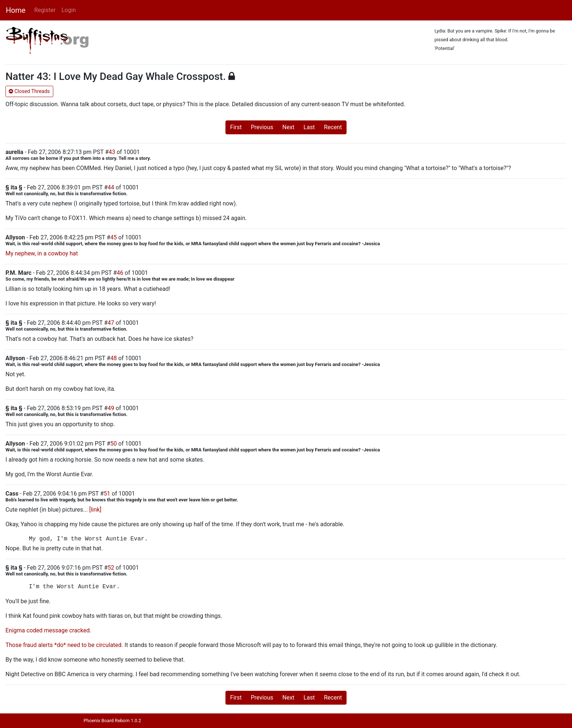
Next (288, 127)
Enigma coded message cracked (48, 630)
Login (68, 10)
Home (16, 10)
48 (113, 358)
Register (45, 10)
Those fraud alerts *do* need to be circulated (63, 645)
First (236, 127)
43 (112, 152)
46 (120, 273)
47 (111, 323)
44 (111, 187)
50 (113, 444)
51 (107, 494)
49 (111, 408)
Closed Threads (29, 91)
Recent (333, 127)
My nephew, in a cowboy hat (42, 253)
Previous (262, 127)
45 (113, 237)
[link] (95, 510)
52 (111, 568)
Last (309, 127)
